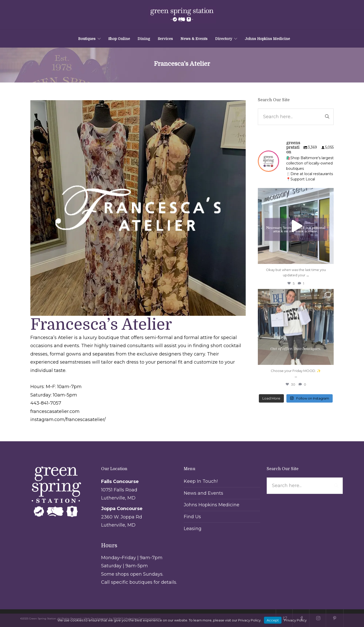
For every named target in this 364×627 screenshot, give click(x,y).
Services (165, 39)
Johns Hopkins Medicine (267, 39)
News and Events (203, 493)
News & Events (194, 39)
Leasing (193, 529)
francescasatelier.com (55, 411)
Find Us (192, 517)
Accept (273, 620)
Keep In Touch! (201, 481)
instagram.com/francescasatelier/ (68, 420)
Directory (224, 39)
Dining (144, 39)
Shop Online (119, 39)
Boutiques (87, 39)
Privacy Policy (295, 620)
